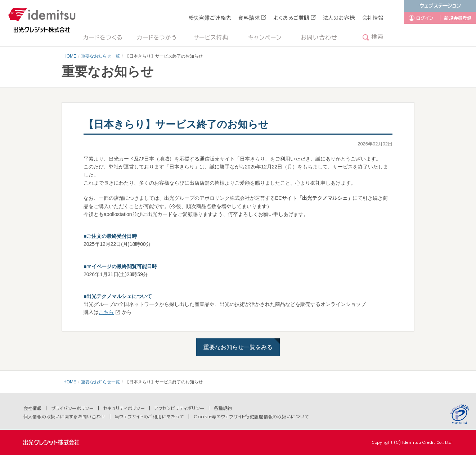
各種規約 (223, 408)
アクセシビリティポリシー (180, 408)
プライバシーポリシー (73, 408)
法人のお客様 (339, 18)
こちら (106, 312)
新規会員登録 (458, 18)
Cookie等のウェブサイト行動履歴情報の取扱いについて (252, 416)
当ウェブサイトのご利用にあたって (150, 416)
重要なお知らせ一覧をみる (238, 347)
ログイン (425, 18)
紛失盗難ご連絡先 (210, 18)
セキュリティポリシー (124, 408)
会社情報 (373, 18)
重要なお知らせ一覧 (100, 56)
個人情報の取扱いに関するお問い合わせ (64, 416)
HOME (70, 56)
